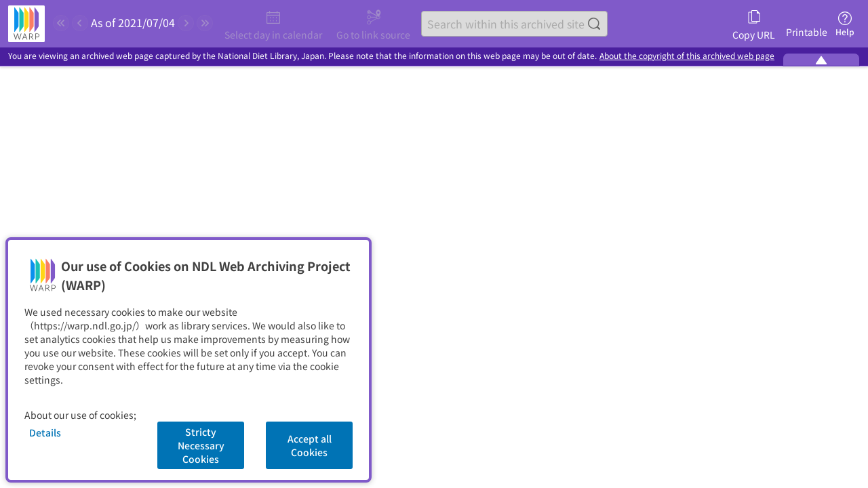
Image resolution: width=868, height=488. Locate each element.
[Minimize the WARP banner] (821, 60)
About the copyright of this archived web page (687, 56)
